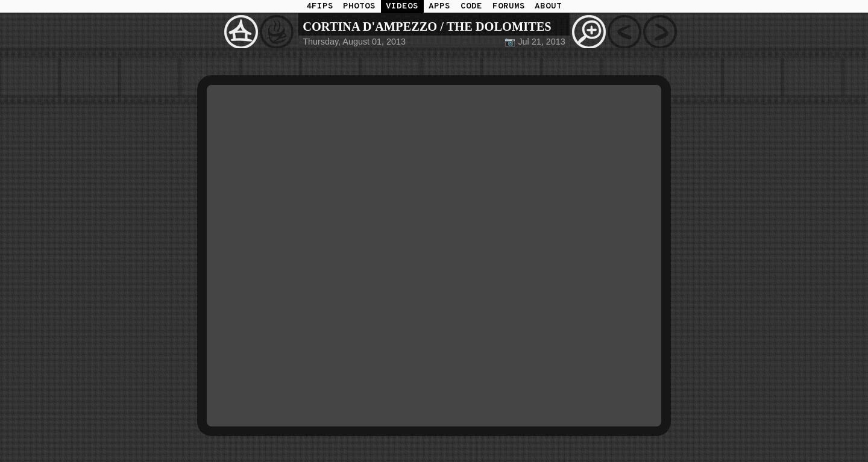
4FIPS (320, 6)
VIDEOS (402, 6)
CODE (471, 6)
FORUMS (509, 6)
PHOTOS (359, 6)
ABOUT (548, 6)
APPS (439, 6)
